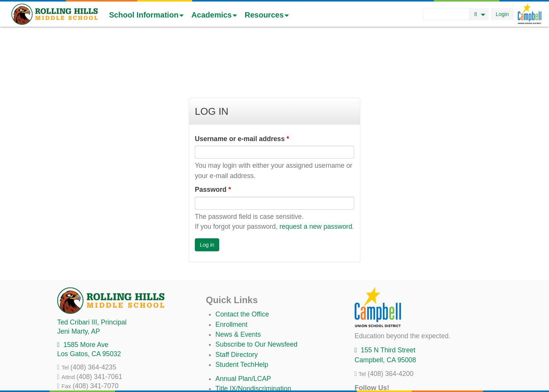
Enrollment (231, 269)
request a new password (316, 171)
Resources (267, 15)
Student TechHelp (242, 309)
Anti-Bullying (234, 353)
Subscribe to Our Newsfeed (256, 289)
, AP (79, 276)
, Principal (92, 267)
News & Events (238, 279)
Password (213, 134)
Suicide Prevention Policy (253, 363)
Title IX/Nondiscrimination (253, 333)
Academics (214, 15)
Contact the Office (242, 259)
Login (502, 14)
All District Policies (243, 373)
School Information (146, 15)
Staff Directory (237, 299)
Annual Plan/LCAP (243, 323)
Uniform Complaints (245, 343)
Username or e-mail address (242, 83)
